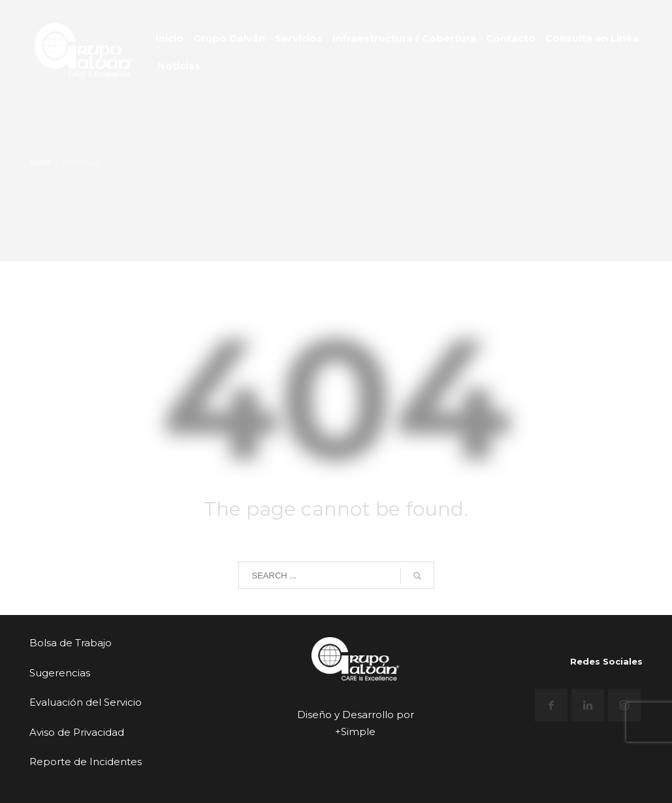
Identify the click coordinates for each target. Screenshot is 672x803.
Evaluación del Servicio (86, 702)
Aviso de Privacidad (77, 732)
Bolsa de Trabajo (71, 643)
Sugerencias (60, 673)
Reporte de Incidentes (86, 762)
